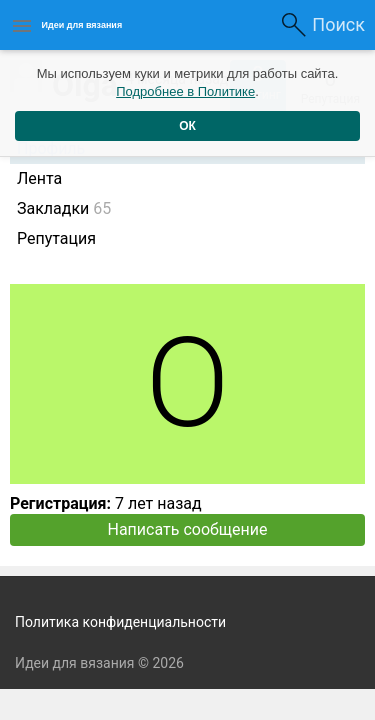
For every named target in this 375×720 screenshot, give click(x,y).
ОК (187, 126)
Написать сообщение (188, 529)
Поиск (338, 24)
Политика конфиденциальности (120, 622)
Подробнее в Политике (185, 91)
